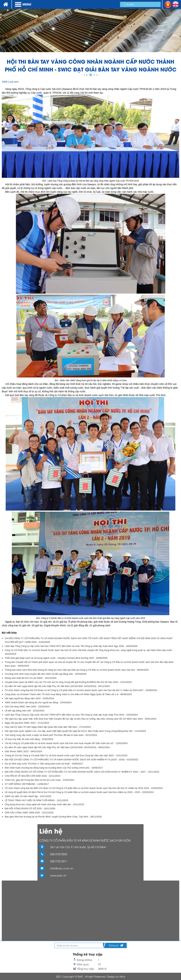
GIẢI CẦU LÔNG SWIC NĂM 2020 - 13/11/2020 (29, 813)
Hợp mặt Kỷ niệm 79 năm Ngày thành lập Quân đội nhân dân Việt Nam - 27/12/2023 (48, 727)
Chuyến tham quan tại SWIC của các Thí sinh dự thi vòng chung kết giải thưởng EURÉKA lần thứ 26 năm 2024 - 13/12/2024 (68, 682)
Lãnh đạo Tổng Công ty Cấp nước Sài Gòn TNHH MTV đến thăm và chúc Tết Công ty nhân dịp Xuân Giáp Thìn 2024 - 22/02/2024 (71, 715)
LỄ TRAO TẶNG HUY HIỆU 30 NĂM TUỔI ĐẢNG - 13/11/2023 (36, 800)
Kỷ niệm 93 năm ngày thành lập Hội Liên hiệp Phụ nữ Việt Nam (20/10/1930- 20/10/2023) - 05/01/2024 (57, 747)
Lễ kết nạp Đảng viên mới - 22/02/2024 (25, 711)
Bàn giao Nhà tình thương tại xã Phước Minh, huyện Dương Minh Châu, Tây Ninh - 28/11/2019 (53, 817)
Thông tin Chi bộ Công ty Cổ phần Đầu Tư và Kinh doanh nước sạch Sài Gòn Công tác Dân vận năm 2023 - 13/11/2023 (66, 755)
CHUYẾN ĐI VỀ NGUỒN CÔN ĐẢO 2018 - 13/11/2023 (33, 776)
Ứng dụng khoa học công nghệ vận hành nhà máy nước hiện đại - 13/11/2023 (44, 804)
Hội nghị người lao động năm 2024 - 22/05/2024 (29, 698)
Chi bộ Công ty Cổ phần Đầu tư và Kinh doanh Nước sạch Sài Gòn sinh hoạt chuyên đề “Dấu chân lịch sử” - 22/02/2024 (66, 743)
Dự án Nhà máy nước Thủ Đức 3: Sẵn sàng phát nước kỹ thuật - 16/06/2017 (44, 764)
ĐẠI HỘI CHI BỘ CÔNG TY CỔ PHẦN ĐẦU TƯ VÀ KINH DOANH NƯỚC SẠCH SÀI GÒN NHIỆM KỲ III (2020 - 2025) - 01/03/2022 (71, 760)
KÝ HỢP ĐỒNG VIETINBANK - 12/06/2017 (27, 784)
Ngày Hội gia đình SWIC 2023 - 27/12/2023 (27, 723)
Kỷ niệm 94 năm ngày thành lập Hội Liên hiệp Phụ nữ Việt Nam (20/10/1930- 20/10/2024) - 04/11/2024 (57, 686)
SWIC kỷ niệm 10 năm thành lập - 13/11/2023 (28, 796)
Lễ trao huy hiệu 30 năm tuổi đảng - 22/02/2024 (29, 739)
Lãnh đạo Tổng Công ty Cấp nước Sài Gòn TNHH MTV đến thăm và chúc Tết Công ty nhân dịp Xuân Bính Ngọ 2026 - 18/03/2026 (71, 646)
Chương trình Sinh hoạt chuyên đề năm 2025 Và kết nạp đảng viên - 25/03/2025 (46, 674)
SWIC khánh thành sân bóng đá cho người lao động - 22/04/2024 (38, 702)
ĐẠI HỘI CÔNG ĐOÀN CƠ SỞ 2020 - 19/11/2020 (30, 808)
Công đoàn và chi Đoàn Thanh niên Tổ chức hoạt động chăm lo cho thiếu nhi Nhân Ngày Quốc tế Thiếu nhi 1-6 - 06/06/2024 (68, 694)
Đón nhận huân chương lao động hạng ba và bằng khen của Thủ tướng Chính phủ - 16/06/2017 (54, 768)
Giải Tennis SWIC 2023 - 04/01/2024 (23, 751)
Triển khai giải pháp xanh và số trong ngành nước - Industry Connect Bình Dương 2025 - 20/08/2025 (56, 658)
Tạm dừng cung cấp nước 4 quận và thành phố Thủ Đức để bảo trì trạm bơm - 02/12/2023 (51, 735)
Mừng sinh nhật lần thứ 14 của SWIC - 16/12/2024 (31, 678)
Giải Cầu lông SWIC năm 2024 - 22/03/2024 (27, 707)
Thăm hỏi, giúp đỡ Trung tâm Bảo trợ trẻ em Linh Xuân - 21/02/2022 (40, 780)
